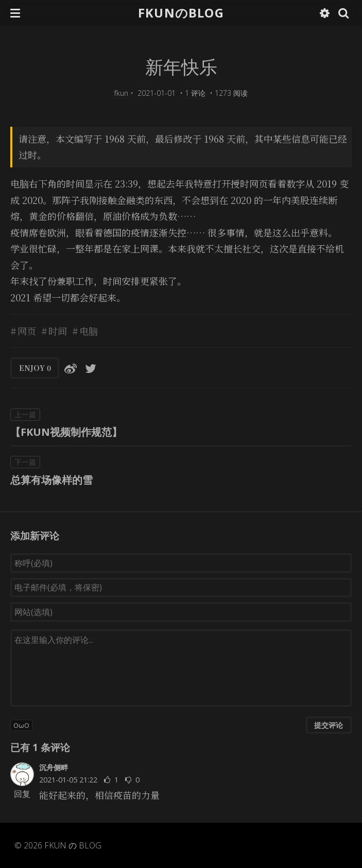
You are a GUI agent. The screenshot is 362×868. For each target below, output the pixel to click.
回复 (22, 794)
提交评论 (329, 725)
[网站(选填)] (181, 612)
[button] (15, 13)
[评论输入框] (181, 668)
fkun (121, 93)
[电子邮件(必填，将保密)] (181, 588)
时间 (58, 331)
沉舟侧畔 (54, 767)
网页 (27, 331)
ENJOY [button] (35, 368)
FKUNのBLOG (181, 13)
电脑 (89, 331)
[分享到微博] (71, 368)
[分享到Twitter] (91, 368)
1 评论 (195, 93)
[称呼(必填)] (181, 563)
